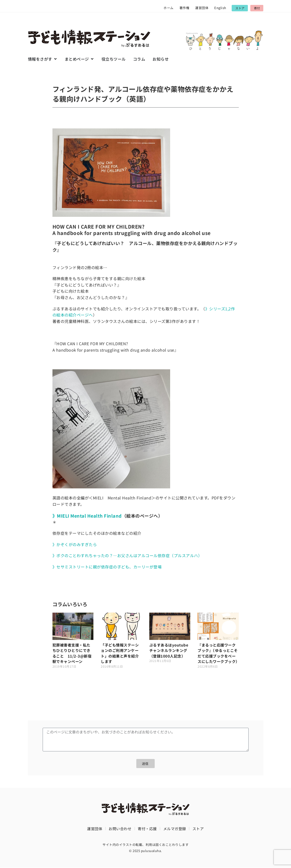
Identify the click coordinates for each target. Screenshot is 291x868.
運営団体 (202, 8)
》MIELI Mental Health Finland (87, 516)
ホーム (169, 8)
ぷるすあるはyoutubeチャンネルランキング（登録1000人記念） (169, 650)
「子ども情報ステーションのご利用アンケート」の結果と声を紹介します (120, 653)
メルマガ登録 (175, 829)
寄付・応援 (147, 829)
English (220, 8)
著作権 (184, 8)
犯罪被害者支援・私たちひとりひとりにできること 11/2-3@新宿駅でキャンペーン (72, 653)
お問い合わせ (120, 829)
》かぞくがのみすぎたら (75, 544)
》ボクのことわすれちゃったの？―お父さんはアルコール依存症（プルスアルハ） (127, 555)
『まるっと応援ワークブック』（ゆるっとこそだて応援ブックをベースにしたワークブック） (219, 653)
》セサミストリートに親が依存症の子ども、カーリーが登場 (107, 567)
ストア (198, 829)
